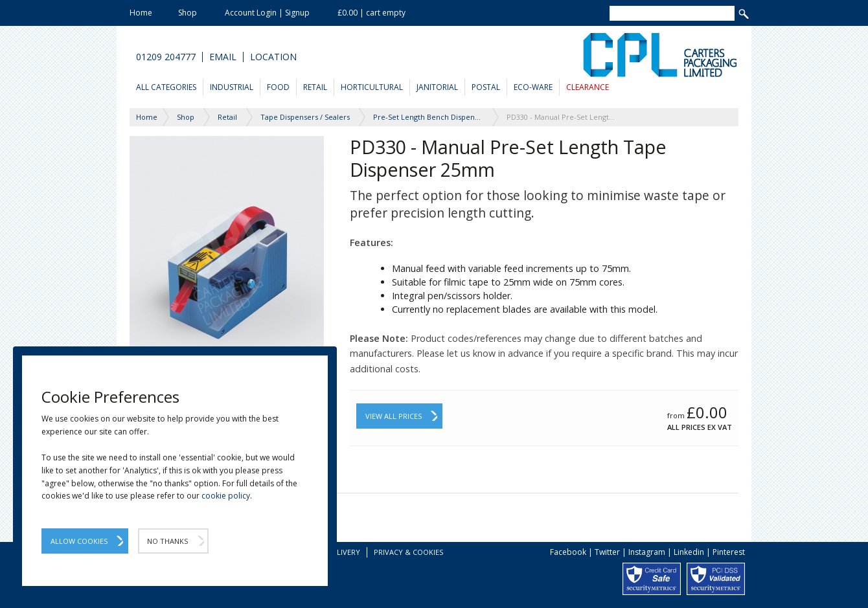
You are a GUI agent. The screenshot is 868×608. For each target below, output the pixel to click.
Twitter (607, 552)
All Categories (166, 87)
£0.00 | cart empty (371, 13)
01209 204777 (166, 57)
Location (273, 57)
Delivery (344, 552)
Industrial (232, 87)
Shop (188, 13)
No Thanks (167, 541)
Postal (486, 87)
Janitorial (437, 87)
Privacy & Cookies (408, 552)
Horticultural (372, 87)
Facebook (568, 552)
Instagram (647, 552)
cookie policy (226, 496)
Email (223, 57)
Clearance (588, 87)
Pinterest (729, 552)
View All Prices (394, 416)
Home (141, 13)
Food (278, 87)
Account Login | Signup (267, 13)
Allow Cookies (79, 541)
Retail (315, 87)
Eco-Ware (533, 87)
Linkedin (689, 552)
